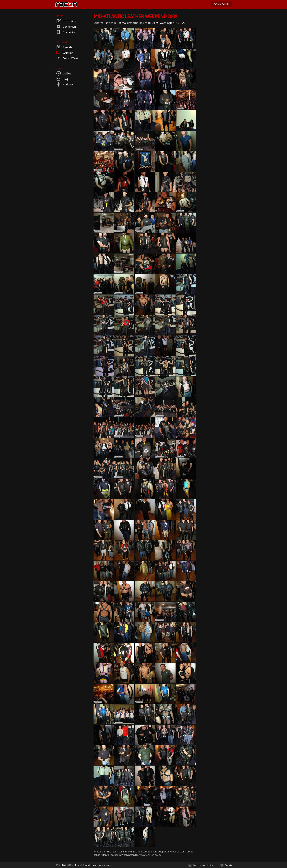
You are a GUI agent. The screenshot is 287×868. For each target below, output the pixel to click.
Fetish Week (67, 58)
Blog (62, 79)
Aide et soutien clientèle (203, 865)
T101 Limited (63, 865)
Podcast (64, 84)
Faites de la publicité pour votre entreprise (93, 865)
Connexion (66, 27)
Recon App (66, 32)
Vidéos (63, 73)
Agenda (64, 47)
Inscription (66, 21)
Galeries (64, 53)
